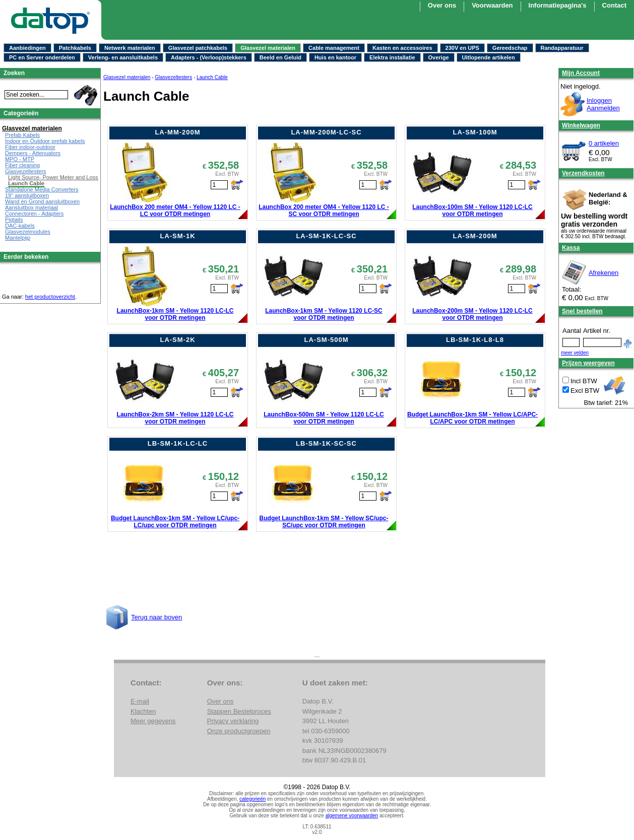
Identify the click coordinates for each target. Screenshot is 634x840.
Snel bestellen (582, 311)
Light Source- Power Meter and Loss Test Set (64, 177)
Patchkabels (75, 48)
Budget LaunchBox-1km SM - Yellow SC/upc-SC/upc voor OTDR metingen (324, 522)
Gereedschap (510, 48)
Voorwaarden (492, 5)
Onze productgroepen (239, 731)
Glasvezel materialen (268, 48)
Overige (439, 57)
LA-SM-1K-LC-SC (326, 236)
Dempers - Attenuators (33, 153)
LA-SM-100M (475, 132)
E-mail (140, 701)
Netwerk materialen (130, 48)
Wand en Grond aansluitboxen (42, 201)
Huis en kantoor (335, 57)
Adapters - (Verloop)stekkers (209, 57)
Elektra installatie (392, 57)
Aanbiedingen (27, 48)
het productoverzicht (50, 297)
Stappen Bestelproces (239, 711)
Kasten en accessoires (402, 48)
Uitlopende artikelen (489, 57)
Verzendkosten (583, 173)
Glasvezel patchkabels (198, 48)
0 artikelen (604, 143)
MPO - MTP (20, 159)
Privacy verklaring (233, 721)
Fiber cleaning (22, 165)
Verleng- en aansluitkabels (123, 57)
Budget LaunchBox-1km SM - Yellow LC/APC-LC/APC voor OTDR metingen (472, 418)
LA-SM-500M (326, 340)
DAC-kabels (20, 226)
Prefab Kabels (22, 135)
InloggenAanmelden (603, 104)
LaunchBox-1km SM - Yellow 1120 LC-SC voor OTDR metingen (324, 314)
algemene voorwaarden (352, 816)
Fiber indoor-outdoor (30, 147)
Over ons (442, 5)
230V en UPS (462, 48)
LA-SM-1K (177, 236)
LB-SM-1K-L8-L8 (475, 340)
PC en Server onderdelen (42, 57)
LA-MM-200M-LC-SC (326, 132)
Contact (614, 5)
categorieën (252, 799)
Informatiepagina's (558, 5)
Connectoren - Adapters (34, 214)
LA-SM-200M (475, 236)
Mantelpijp (18, 238)
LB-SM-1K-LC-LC (178, 443)
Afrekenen (604, 273)
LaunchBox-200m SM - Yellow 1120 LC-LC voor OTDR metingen (472, 314)
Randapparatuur (562, 48)
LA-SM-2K (177, 340)
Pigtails (14, 220)
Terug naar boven (156, 617)
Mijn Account (581, 73)
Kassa (571, 248)
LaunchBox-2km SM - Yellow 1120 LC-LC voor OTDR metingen (175, 418)
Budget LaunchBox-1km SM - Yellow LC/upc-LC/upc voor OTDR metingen (175, 522)
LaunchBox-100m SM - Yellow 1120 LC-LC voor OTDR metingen (472, 211)
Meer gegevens (153, 721)
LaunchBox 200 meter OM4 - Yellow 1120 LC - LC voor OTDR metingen (175, 211)
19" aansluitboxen (27, 195)
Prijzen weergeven (588, 363)
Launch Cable (212, 77)
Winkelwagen (581, 125)
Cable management (334, 48)
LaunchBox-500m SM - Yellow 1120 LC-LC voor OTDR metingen (324, 418)
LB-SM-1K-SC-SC (326, 443)
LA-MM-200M (177, 132)
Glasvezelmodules (28, 232)
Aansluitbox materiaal (31, 207)
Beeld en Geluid (280, 57)
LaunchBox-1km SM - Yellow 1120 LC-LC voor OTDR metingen (175, 314)
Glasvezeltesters (173, 77)
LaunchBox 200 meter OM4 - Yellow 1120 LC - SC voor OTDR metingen (324, 211)
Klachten (143, 711)
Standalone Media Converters (42, 189)
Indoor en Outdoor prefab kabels (45, 141)
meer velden (575, 353)
